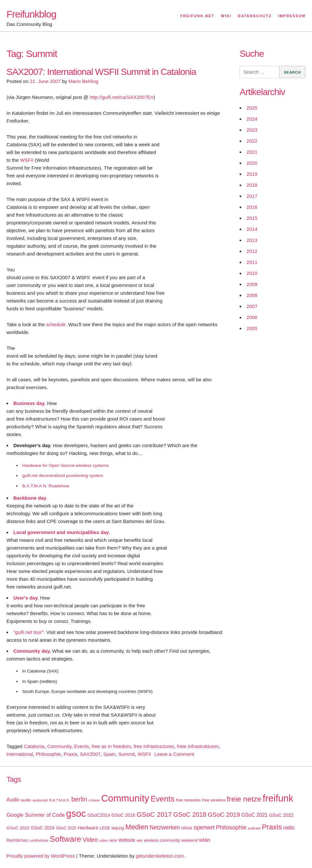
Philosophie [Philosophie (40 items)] (231, 827)
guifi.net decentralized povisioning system (63, 476)
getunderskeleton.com (160, 856)
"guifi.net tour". (29, 632)
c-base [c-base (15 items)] (94, 800)
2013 (252, 240)
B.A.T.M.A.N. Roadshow (46, 486)
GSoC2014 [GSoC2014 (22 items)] (99, 815)
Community (59, 746)
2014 (252, 229)
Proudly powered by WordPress (41, 856)
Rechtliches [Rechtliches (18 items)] (17, 840)
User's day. (26, 598)
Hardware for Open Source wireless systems (66, 465)
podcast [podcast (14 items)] (254, 828)
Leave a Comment (174, 754)
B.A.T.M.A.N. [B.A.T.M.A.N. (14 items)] (60, 800)
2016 (252, 207)
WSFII (27, 160)
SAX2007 (90, 754)
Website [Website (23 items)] (127, 840)
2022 (252, 141)
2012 (252, 251)
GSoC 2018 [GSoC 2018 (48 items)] (190, 814)
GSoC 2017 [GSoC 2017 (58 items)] (154, 814)
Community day (31, 651)
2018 (252, 185)
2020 (252, 163)
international (20, 754)
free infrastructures (154, 746)
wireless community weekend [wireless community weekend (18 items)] (171, 840)
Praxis (70, 754)
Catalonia (34, 746)
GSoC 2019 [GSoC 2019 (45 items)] (224, 815)
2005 (252, 328)
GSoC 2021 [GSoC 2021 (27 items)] (254, 815)
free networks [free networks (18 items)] (188, 800)
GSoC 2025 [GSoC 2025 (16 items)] (66, 828)
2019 (252, 174)
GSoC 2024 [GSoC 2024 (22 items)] (43, 828)
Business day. (30, 403)
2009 (252, 284)
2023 (252, 130)
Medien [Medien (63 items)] (137, 827)
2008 (252, 295)
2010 (252, 273)
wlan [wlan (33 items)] (205, 840)
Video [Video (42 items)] (90, 840)
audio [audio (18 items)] (26, 800)
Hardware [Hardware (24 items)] (88, 828)
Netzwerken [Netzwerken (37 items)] (165, 827)
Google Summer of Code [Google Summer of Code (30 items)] (36, 815)
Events (81, 746)
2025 (252, 108)
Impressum (292, 16)
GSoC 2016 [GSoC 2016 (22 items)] (123, 815)
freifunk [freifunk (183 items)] (278, 798)
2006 (252, 317)
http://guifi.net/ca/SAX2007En (121, 97)
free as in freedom (111, 746)
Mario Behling (83, 81)
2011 (252, 262)
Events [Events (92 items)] (163, 799)
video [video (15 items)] (104, 840)
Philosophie (48, 754)
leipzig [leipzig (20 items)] (118, 828)
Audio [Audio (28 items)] (13, 800)
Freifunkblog (31, 14)
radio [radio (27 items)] (289, 828)
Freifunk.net (198, 16)
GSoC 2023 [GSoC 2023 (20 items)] (18, 828)
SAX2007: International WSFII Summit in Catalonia (101, 72)
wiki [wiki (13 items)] (140, 840)
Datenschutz (255, 16)
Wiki (226, 16)
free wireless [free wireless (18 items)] (214, 800)
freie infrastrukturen (198, 746)
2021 (252, 152)
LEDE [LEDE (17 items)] (105, 828)
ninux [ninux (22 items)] (187, 828)
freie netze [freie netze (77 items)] (244, 799)
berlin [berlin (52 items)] (79, 799)
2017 (252, 196)
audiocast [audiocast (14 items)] (40, 800)
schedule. (56, 324)
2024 (252, 119)
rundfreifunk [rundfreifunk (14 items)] (39, 840)
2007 (252, 306)
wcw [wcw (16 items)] (113, 840)
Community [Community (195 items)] (125, 798)
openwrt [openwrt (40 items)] (204, 827)
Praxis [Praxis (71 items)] (272, 827)
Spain (109, 754)
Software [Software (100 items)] (65, 839)
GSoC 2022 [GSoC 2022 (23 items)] (281, 815)
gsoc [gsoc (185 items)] (76, 814)
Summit (126, 754)
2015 (252, 218)
